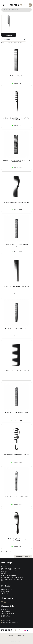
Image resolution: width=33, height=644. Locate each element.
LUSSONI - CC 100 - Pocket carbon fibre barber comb (17, 161)
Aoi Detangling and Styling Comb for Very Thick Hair (16, 119)
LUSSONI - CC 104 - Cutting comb (17, 328)
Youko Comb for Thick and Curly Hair (16, 286)
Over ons (4, 566)
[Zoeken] (16, 10)
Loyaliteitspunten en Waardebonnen (13, 577)
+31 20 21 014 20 (7, 621)
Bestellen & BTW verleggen (10, 570)
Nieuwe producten (7, 589)
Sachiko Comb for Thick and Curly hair (17, 202)
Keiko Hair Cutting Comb (17, 76)
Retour (3, 574)
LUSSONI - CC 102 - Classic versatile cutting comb (17, 245)
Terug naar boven (23, 557)
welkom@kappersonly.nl (10, 622)
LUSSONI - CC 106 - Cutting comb (16, 413)
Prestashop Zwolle (15, 642)
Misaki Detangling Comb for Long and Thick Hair (17, 540)
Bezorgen (4, 572)
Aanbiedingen (6, 591)
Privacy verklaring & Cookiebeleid (11, 579)
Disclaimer (5, 581)
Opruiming (5, 593)
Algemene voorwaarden (9, 575)
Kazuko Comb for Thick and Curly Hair (16, 370)
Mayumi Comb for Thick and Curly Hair (16, 455)
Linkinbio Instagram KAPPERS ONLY (13, 568)
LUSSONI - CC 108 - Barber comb (17, 497)
